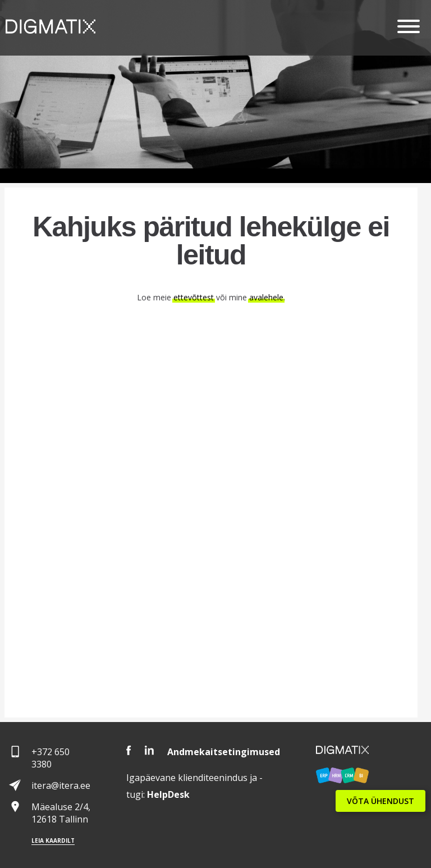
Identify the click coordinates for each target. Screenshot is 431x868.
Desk (168, 794)
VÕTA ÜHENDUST (380, 801)
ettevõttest (194, 297)
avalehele (266, 297)
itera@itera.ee (61, 785)
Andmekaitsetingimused (224, 752)
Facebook (129, 750)
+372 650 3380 (51, 758)
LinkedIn (149, 750)
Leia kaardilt (53, 840)
